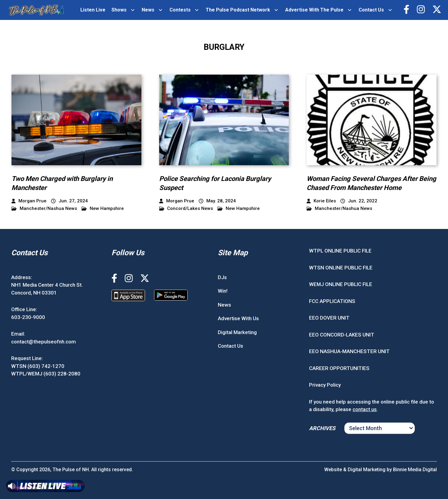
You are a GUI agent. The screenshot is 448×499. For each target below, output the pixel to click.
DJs (222, 277)
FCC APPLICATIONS (332, 301)
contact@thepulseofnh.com (44, 342)
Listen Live (93, 10)
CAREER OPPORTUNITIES (339, 368)
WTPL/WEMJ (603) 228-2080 (46, 374)
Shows (119, 10)
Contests (180, 10)
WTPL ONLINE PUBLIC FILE (340, 251)
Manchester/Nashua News (44, 209)
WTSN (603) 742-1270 (38, 366)
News (148, 10)
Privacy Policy (325, 385)
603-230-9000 (28, 317)
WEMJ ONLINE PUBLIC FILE (341, 284)
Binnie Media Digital (415, 470)
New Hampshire (103, 209)
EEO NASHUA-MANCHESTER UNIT (349, 351)
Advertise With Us (238, 318)
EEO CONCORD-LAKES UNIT (342, 335)
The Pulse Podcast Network (238, 10)
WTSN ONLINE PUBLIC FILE (341, 268)
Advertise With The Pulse (314, 10)
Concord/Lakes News (186, 209)
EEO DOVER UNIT (329, 318)
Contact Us (371, 10)
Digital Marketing (237, 332)
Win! (223, 291)
